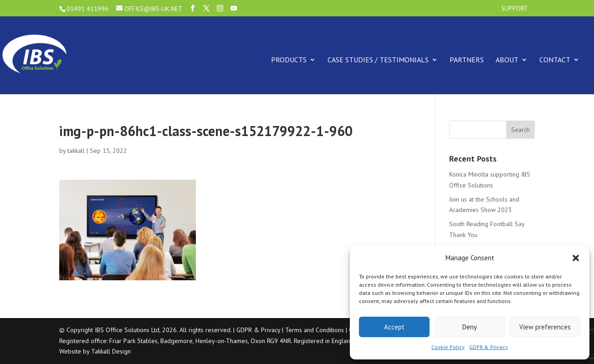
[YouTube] (234, 8)
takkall (76, 151)
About (507, 60)
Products (289, 60)
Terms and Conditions (315, 330)
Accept (394, 327)
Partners (467, 60)
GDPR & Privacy (489, 347)
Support (515, 9)
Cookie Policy (448, 347)
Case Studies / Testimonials (378, 60)
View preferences (545, 327)
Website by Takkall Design (95, 351)
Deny (470, 327)
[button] (576, 258)
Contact (555, 60)
